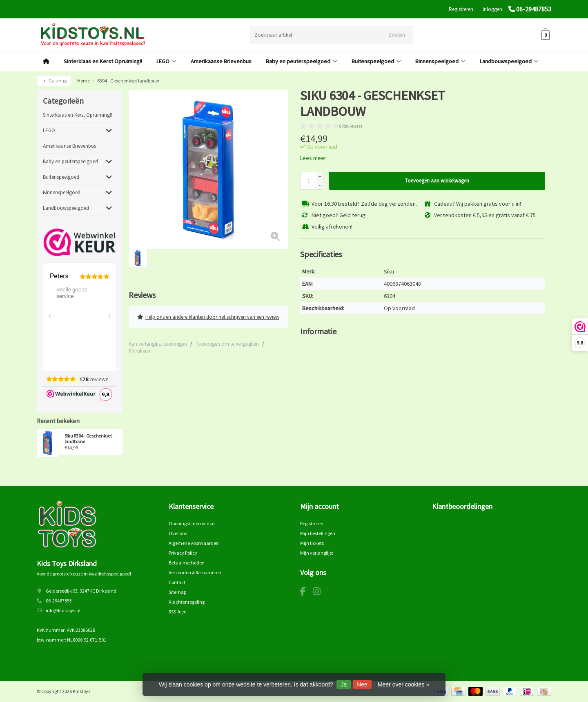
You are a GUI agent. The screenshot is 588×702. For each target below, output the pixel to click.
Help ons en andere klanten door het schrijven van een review (208, 317)
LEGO (166, 61)
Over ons (178, 533)
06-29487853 (534, 9)
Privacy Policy (183, 553)
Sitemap (177, 592)
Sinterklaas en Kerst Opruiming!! (103, 61)
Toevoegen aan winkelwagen (437, 181)
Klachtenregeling (187, 602)
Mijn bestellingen (318, 533)
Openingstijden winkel (192, 523)
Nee (362, 684)
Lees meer (313, 158)
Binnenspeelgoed (440, 61)
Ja (344, 684)
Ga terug (54, 81)
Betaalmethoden (187, 563)
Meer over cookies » (403, 684)
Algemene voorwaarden (194, 543)
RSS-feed (178, 612)
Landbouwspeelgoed (509, 61)
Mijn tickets (312, 543)
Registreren (461, 9)
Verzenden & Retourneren (195, 572)
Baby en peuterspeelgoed (302, 61)
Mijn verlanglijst (317, 553)
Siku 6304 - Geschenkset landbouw (88, 439)
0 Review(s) (351, 126)
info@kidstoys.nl (63, 610)
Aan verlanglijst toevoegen (158, 343)
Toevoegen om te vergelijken (227, 343)
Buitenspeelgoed (376, 61)
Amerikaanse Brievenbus (221, 61)
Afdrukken (139, 350)
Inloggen (492, 9)
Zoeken (397, 35)
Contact (177, 582)
